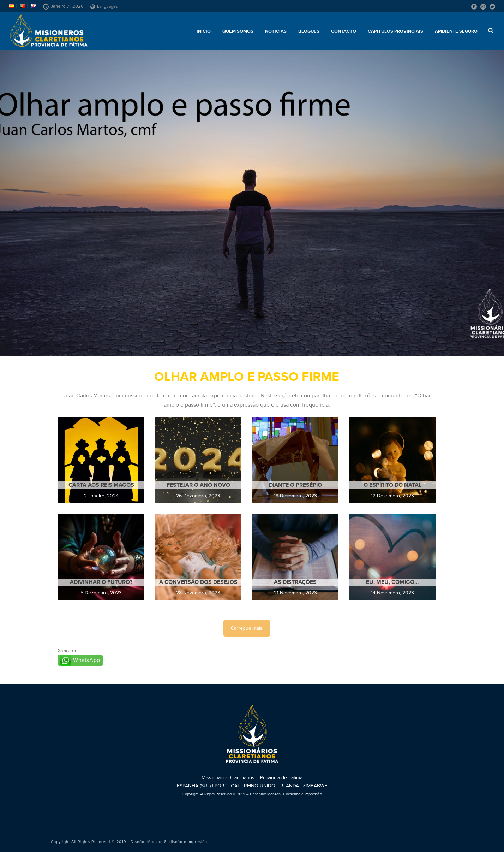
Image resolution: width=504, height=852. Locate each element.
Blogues (309, 31)
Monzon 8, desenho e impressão (295, 794)
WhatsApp (87, 660)
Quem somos (238, 31)
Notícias (276, 31)
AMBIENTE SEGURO (456, 31)
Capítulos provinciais (395, 31)
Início (204, 31)
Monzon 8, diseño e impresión (177, 842)
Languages (104, 6)
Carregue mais (247, 628)
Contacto (344, 31)
